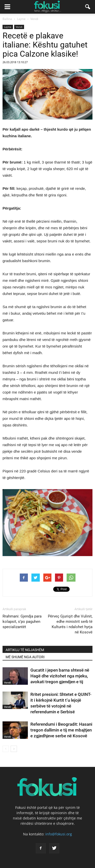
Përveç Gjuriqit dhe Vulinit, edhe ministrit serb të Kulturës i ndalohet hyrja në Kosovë (70, 624)
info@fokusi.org (59, 834)
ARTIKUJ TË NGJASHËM (25, 650)
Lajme (8, 27)
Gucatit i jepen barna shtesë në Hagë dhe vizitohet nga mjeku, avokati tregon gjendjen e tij (60, 676)
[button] (88, 7)
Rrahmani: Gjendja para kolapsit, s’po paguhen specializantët (22, 622)
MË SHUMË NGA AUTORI (25, 657)
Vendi (19, 27)
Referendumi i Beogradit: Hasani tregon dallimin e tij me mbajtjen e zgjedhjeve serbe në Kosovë (61, 730)
